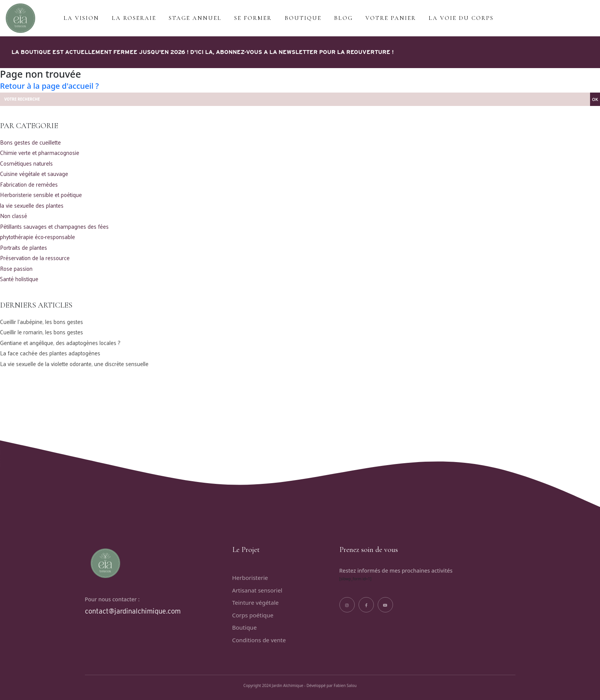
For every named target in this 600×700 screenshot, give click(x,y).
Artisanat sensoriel (257, 590)
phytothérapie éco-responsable (37, 237)
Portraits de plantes (24, 248)
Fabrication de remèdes (29, 185)
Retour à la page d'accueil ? (49, 86)
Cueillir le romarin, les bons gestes (42, 332)
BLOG (343, 18)
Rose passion (16, 269)
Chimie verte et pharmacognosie (40, 153)
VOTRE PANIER (391, 18)
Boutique (245, 627)
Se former (253, 18)
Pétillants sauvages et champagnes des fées (54, 227)
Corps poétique (253, 615)
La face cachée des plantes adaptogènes (50, 353)
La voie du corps (461, 18)
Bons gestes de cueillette (30, 142)
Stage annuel (195, 18)
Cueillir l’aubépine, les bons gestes (42, 322)
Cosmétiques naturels (26, 164)
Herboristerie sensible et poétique (41, 195)
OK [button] (595, 99)
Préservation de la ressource (35, 258)
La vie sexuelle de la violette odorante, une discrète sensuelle (74, 364)
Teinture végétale (256, 602)
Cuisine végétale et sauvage (34, 174)
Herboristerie (250, 578)
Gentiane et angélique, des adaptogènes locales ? (60, 343)
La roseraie (134, 18)
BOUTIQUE (303, 18)
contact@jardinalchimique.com (133, 611)
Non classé (14, 216)
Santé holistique (19, 279)
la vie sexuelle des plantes (32, 206)
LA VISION (81, 18)
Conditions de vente (259, 640)
